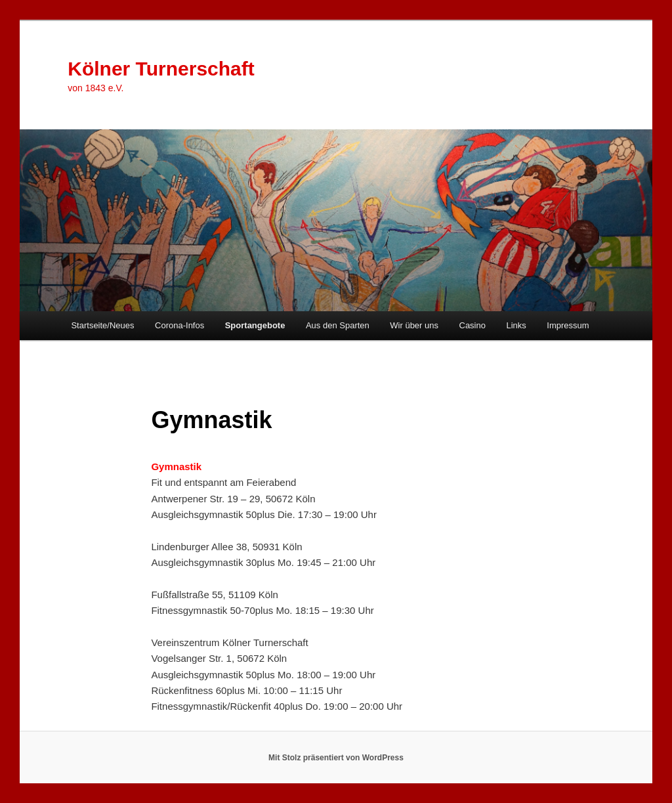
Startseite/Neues (102, 325)
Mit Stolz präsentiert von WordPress (336, 758)
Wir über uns (414, 325)
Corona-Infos (179, 325)
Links (516, 325)
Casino (472, 325)
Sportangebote (255, 325)
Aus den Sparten (338, 325)
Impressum (568, 325)
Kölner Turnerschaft (161, 69)
